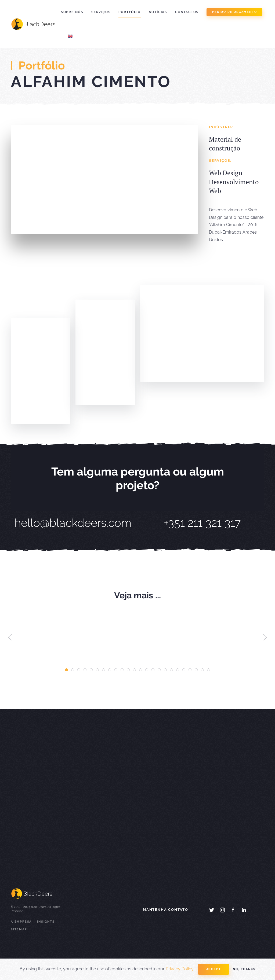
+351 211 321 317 (202, 523)
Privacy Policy (180, 969)
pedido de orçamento (234, 12)
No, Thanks (244, 969)
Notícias (158, 12)
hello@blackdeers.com (73, 523)
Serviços (101, 12)
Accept (214, 969)
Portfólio (129, 12)
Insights (46, 922)
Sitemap (19, 929)
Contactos (187, 12)
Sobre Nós (72, 12)
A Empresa (21, 922)
